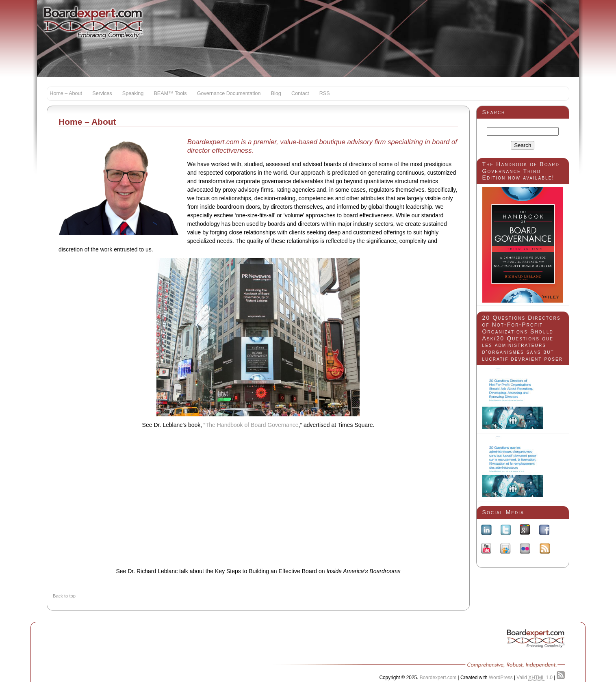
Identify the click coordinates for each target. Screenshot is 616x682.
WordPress (501, 678)
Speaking (133, 93)
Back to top (64, 596)
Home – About (66, 93)
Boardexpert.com (438, 678)
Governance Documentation (229, 93)
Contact (300, 93)
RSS (325, 93)
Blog (276, 93)
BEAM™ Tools (170, 93)
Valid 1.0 (535, 678)
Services (102, 93)
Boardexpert (93, 22)
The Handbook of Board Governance (252, 425)
